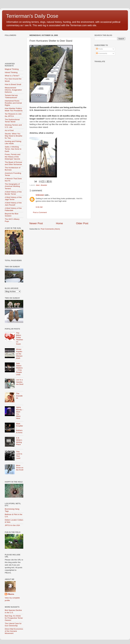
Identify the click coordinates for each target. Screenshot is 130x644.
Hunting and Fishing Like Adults (13, 142)
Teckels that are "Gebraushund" (11, 96)
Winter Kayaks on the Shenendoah (19, 354)
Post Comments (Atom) (50, 229)
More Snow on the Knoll (20, 468)
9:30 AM (39, 207)
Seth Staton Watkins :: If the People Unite (19, 369)
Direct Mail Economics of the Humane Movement (14, 631)
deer (38, 185)
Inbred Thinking (11, 72)
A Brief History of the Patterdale (13, 209)
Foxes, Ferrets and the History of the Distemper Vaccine (13, 157)
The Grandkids (19, 396)
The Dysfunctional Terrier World (12, 121)
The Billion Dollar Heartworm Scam (19, 338)
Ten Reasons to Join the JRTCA (13, 115)
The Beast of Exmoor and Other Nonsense (13, 163)
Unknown (40, 195)
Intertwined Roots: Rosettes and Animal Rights (13, 103)
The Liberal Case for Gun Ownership (13, 625)
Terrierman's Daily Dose (32, 16)
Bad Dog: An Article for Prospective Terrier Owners (14, 618)
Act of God (9, 130)
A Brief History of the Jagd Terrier (13, 198)
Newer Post (36, 223)
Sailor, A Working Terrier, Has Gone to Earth (13, 149)
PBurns (11, 594)
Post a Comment (40, 212)
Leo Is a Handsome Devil (20, 382)
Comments (102, 53)
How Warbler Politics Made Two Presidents (14, 110)
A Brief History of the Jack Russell (13, 204)
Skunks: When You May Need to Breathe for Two (14, 136)
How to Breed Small (13, 84)
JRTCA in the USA (12, 525)
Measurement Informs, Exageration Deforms (13, 90)
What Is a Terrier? (12, 76)
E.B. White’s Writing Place (19, 441)
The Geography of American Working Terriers (12, 186)
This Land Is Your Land (19, 455)
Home (59, 223)
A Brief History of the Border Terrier (13, 193)
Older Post (82, 223)
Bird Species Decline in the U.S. (13, 611)
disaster (44, 185)
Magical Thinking (12, 69)
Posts (99, 49)
